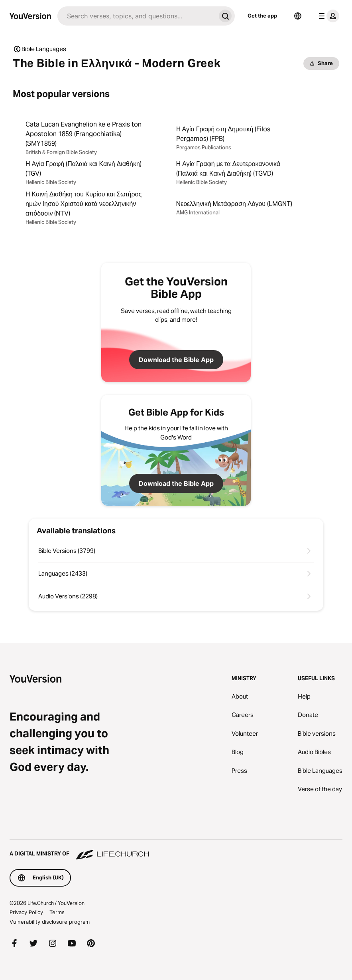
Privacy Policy (26, 912)
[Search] (137, 16)
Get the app (262, 16)
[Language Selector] (298, 16)
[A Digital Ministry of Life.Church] (176, 850)
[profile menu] (327, 16)
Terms (57, 912)
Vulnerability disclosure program (50, 922)
